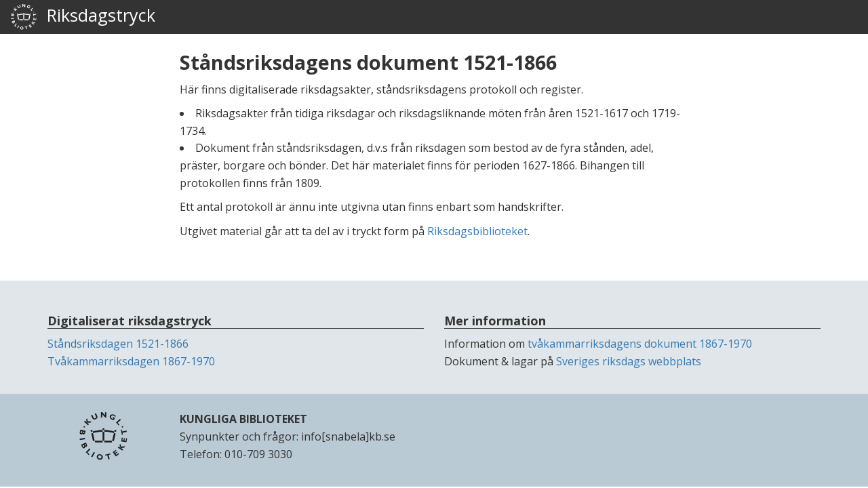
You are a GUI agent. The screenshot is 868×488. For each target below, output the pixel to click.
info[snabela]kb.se (348, 436)
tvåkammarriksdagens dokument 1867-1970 (640, 344)
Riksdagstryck (83, 17)
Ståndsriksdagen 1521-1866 (118, 344)
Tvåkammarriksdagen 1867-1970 (131, 361)
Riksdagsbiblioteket (477, 231)
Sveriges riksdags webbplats (629, 361)
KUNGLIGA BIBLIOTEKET (243, 419)
